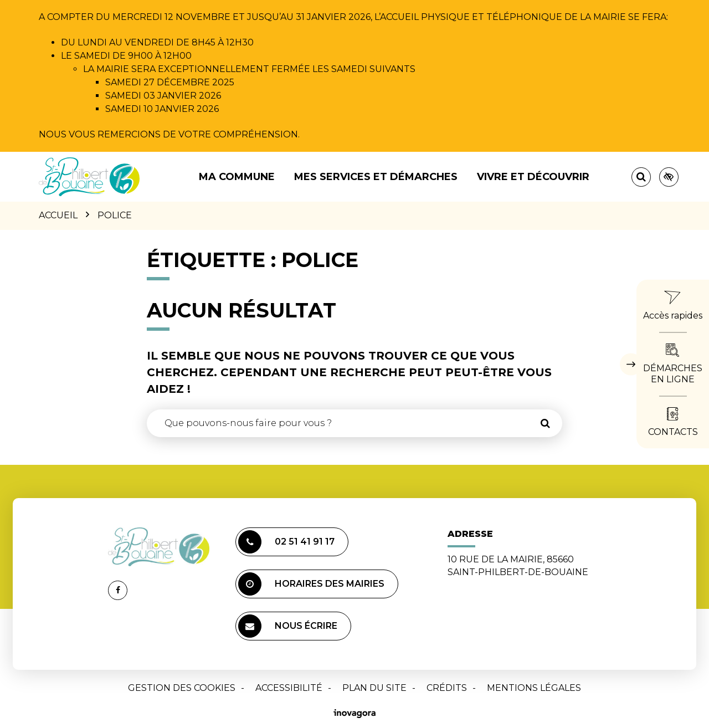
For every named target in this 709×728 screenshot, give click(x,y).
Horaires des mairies (311, 584)
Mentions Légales (534, 688)
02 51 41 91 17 (286, 542)
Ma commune (237, 177)
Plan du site (374, 688)
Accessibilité (289, 688)
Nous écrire (288, 626)
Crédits (447, 688)
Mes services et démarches (376, 177)
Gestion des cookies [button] (182, 688)
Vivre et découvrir (533, 177)
